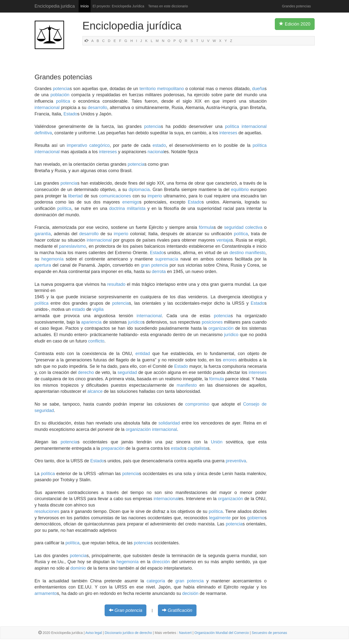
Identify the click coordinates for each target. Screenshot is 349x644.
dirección (161, 562)
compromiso (197, 404)
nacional (156, 152)
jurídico (135, 322)
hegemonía (53, 259)
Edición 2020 (295, 24)
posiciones (212, 322)
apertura (43, 265)
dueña (258, 89)
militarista (136, 208)
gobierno (256, 518)
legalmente (220, 518)
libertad (75, 196)
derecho (86, 372)
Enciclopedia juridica (55, 6)
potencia (61, 89)
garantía (43, 234)
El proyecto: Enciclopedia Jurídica (118, 6)
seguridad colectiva (243, 227)
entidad (143, 354)
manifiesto (255, 253)
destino (237, 253)
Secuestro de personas (269, 633)
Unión (217, 442)
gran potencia (154, 265)
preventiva (236, 461)
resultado (116, 284)
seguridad (127, 372)
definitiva (43, 133)
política (63, 101)
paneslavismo (72, 246)
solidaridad (169, 423)
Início (85, 6)
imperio (155, 196)
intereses (228, 133)
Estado (70, 114)
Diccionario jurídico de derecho (128, 633)
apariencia (91, 322)
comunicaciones (115, 196)
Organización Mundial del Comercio (222, 633)
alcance (95, 391)
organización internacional (151, 429)
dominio (78, 568)
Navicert (185, 633)
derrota (159, 272)
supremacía (167, 259)
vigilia (98, 309)
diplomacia (139, 190)
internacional (47, 108)
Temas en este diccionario (168, 6)
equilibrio (240, 190)
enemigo (131, 202)
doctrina (117, 208)
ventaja (223, 240)
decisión (190, 593)
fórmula (206, 227)
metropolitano (171, 89)
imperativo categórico (88, 145)
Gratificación (180, 610)
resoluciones (47, 511)
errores (230, 360)
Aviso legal (93, 633)
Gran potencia (128, 610)
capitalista (197, 448)
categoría (156, 581)
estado (159, 145)
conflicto (96, 341)
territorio (148, 89)
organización (221, 328)
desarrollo (97, 108)
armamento (46, 593)
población (60, 95)
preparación (113, 448)
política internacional (246, 126)
